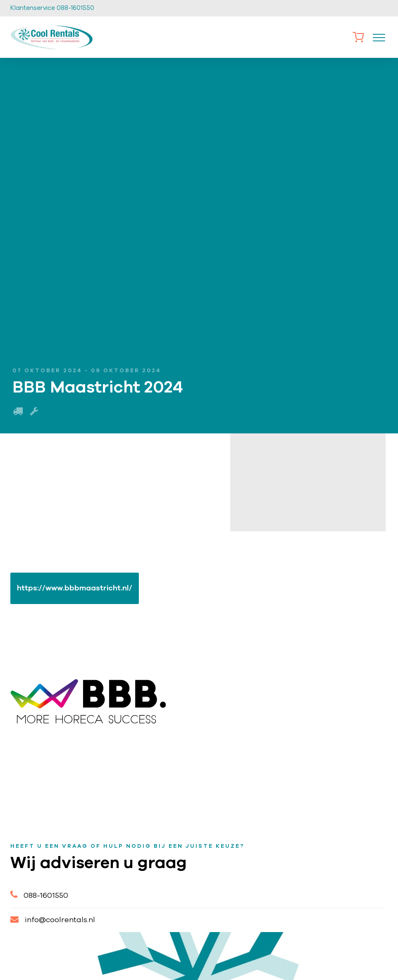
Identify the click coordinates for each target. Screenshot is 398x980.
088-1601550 (39, 895)
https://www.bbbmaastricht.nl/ (75, 588)
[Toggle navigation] (379, 37)
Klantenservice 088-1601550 (52, 8)
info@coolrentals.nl (53, 919)
